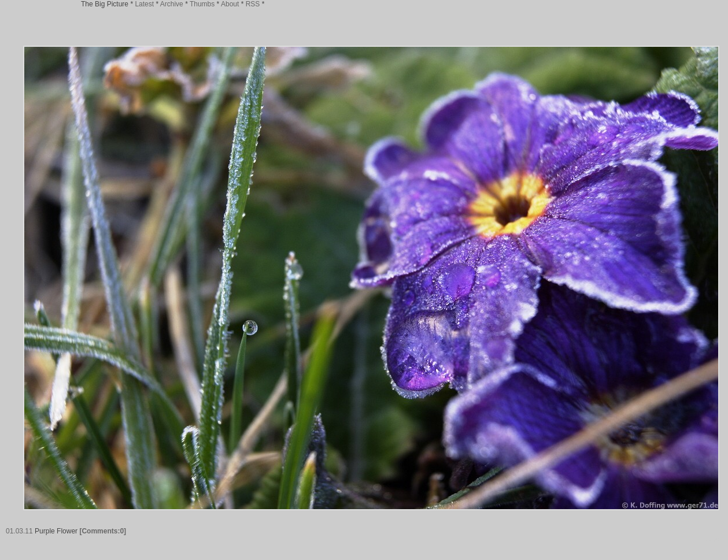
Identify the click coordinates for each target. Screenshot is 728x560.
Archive (172, 4)
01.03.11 (19, 531)
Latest (144, 4)
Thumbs (202, 4)
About (230, 4)
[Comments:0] (103, 531)
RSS (253, 4)
